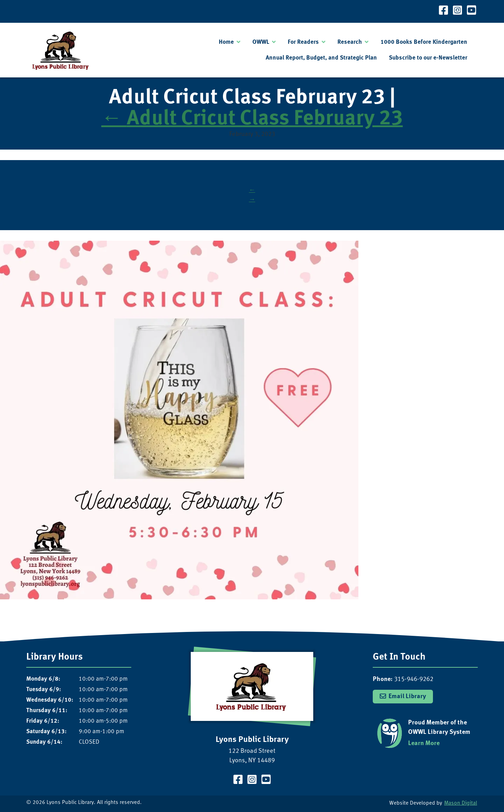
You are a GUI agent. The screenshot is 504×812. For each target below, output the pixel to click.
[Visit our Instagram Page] (457, 11)
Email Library (407, 697)
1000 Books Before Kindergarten (424, 42)
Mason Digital (461, 803)
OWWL (261, 42)
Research (350, 42)
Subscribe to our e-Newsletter (428, 58)
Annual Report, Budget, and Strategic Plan (321, 58)
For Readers (303, 42)
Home (226, 42)
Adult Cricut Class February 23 (252, 119)
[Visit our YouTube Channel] (471, 11)
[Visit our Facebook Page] (443, 11)
